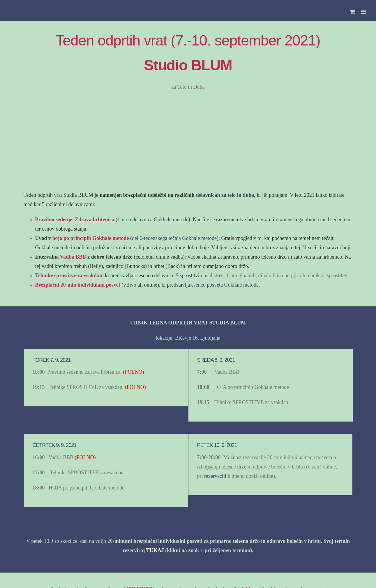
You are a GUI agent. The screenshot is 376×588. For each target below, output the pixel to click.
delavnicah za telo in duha (225, 195)
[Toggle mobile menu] (364, 12)
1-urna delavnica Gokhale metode (153, 220)
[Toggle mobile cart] (352, 12)
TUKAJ (155, 550)
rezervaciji (215, 476)
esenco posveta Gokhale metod (223, 285)
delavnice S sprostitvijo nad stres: (190, 275)
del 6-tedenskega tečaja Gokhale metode (174, 238)
